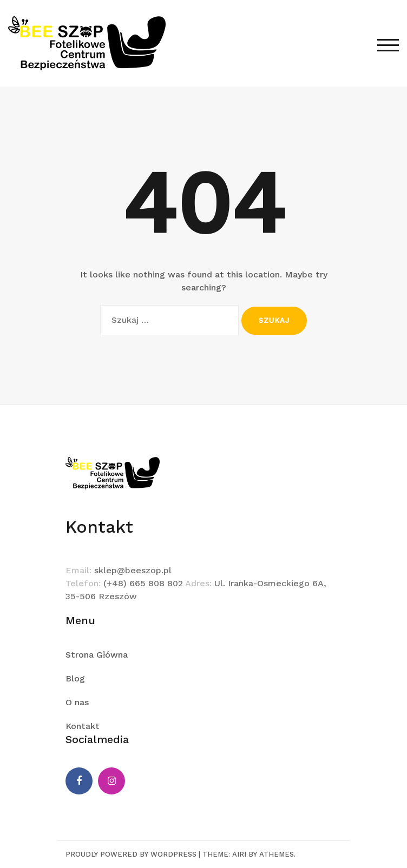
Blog (75, 678)
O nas (77, 702)
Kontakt (83, 726)
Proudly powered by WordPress (131, 854)
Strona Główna (97, 655)
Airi (239, 854)
